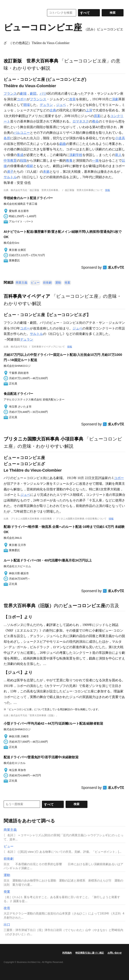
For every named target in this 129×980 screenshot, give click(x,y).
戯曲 (63, 144)
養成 (20, 155)
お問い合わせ (115, 953)
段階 (23, 161)
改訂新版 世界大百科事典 (31, 61)
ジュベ (61, 105)
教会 (95, 121)
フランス (10, 94)
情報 (107, 190)
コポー (22, 99)
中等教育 (10, 161)
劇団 (33, 94)
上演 (89, 110)
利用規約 (67, 953)
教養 (69, 161)
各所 (7, 138)
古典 (53, 110)
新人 (118, 155)
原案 (97, 116)
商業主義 (21, 283)
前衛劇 (47, 283)
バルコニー (22, 133)
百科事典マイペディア (27, 296)
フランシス (38, 99)
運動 (58, 283)
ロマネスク (81, 121)
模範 (30, 166)
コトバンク (22, 13)
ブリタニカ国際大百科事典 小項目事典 (43, 439)
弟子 (10, 172)
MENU (7, 4)
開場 (27, 105)
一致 (95, 161)
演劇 (115, 99)
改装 (73, 99)
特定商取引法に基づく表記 (90, 953)
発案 (67, 283)
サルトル (10, 177)
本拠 (46, 172)
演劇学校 (76, 155)
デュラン (46, 105)
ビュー (35, 283)
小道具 (120, 138)
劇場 (23, 94)
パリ (43, 94)
